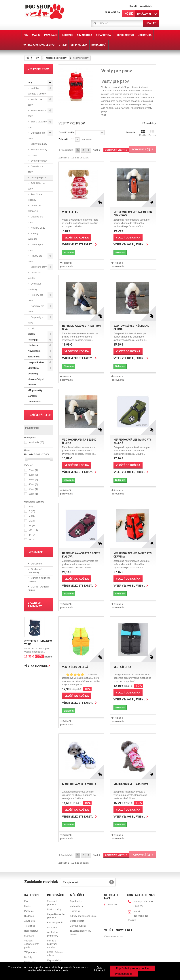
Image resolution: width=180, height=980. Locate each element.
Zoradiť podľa (66, 132)
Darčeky (32, 396)
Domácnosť (34, 402)
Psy (30, 83)
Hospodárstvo (36, 362)
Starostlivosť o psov (37, 113)
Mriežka (143, 133)
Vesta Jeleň (70, 212)
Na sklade (36, 442)
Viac (104, 115)
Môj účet (77, 895)
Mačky (31, 334)
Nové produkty (54, 909)
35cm (33, 480)
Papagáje (33, 340)
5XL (32, 540)
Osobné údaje (77, 921)
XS (32, 507)
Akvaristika (34, 351)
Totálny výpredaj (33, 236)
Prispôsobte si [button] (124, 974)
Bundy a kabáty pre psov (37, 152)
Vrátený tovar (77, 906)
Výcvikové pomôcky (35, 286)
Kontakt (133, 6)
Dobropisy (75, 911)
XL (32, 526)
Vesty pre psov (38, 178)
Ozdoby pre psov (35, 219)
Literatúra (33, 368)
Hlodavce (33, 345)
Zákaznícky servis (113, 936)
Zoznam (152, 133)
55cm (33, 494)
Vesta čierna (122, 667)
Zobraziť (63, 139)
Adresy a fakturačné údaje (83, 916)
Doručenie (36, 564)
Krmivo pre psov (35, 102)
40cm (33, 485)
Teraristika (34, 357)
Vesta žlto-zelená (75, 667)
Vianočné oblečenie (34, 208)
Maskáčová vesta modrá (79, 784)
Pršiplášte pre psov (37, 186)
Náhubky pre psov (36, 309)
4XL (32, 535)
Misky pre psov (38, 267)
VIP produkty (35, 390)
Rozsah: (29, 454)
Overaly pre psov (35, 169)
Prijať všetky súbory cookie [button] (132, 968)
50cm (33, 489)
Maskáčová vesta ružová (131, 784)
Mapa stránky (146, 6)
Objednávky (76, 901)
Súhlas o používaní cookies (52, 944)
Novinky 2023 (38, 228)
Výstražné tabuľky (35, 275)
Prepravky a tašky (36, 320)
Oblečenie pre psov (37, 135)
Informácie (36, 552)
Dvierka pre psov (35, 247)
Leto (33, 328)
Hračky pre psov (35, 258)
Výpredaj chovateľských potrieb (36, 379)
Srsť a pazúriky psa (37, 124)
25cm (33, 470)
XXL (33, 530)
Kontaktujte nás (55, 923)
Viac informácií (100, 969)
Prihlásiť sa (112, 12)
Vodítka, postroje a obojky (37, 91)
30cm (33, 475)
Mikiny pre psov (39, 144)
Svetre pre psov (39, 161)
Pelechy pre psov (36, 298)
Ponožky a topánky (35, 197)
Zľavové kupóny (78, 926)
